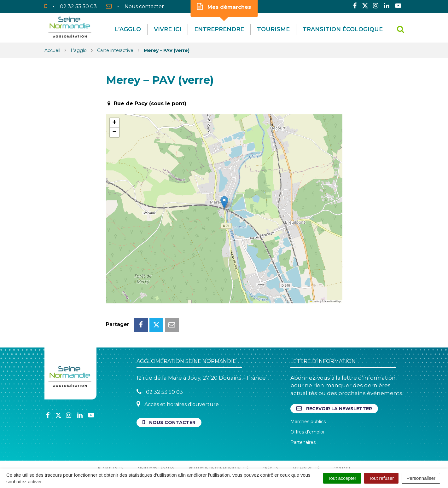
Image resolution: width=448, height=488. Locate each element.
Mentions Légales (156, 440)
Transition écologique (343, 29)
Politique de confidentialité (218, 440)
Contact (342, 440)
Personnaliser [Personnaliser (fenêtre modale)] (421, 478)
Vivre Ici (168, 29)
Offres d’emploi (307, 404)
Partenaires (303, 414)
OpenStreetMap (332, 301)
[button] (224, 202)
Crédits (271, 440)
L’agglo (128, 29)
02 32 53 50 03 (160, 364)
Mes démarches (224, 7)
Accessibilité (306, 440)
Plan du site (111, 440)
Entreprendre (219, 29)
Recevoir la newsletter (334, 380)
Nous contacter (169, 394)
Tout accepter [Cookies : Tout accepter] (342, 478)
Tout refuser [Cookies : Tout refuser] (381, 478)
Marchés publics (308, 393)
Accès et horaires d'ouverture (178, 376)
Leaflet (315, 301)
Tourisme (273, 29)
